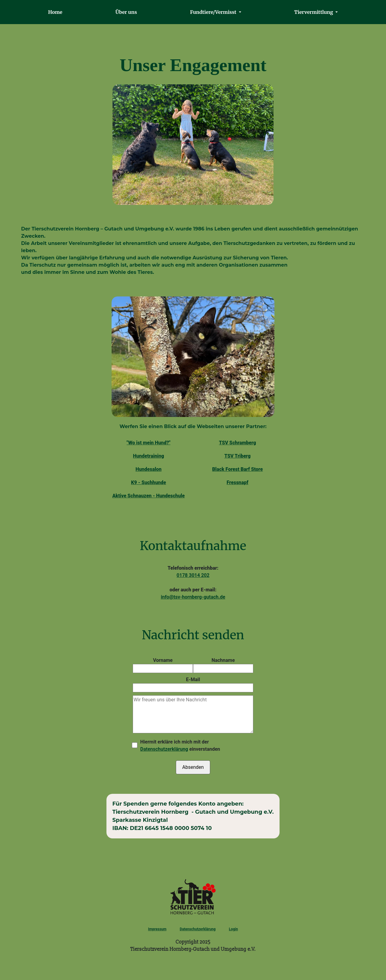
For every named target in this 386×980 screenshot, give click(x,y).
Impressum (157, 929)
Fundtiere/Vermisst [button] (214, 12)
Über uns (126, 12)
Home (54, 14)
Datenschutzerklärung (164, 749)
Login (233, 929)
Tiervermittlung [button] (314, 12)
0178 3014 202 (193, 575)
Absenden (193, 767)
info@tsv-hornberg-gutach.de (193, 597)
